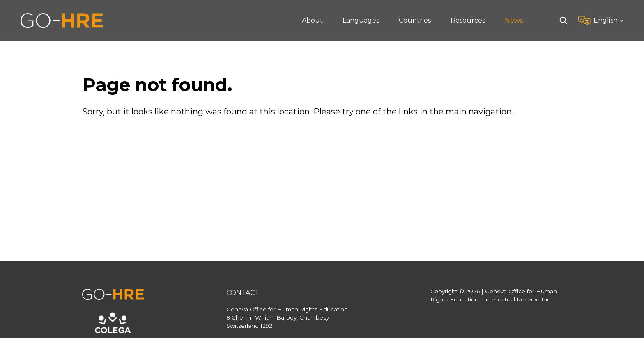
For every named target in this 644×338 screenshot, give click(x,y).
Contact (243, 293)
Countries (415, 20)
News (514, 20)
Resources (468, 20)
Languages (361, 20)
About (312, 20)
